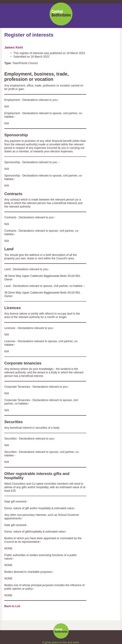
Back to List (12, 606)
